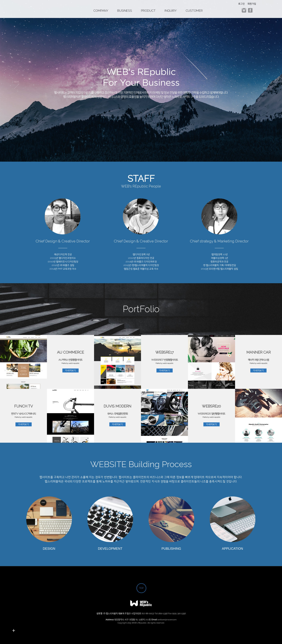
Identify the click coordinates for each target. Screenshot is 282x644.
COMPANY (101, 11)
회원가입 (252, 4)
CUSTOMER (194, 11)
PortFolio (141, 309)
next (265, 85)
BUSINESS (125, 11)
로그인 (242, 4)
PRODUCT (148, 11)
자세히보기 (70, 370)
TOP (141, 588)
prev (17, 85)
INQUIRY (171, 11)
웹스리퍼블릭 (39, 11)
